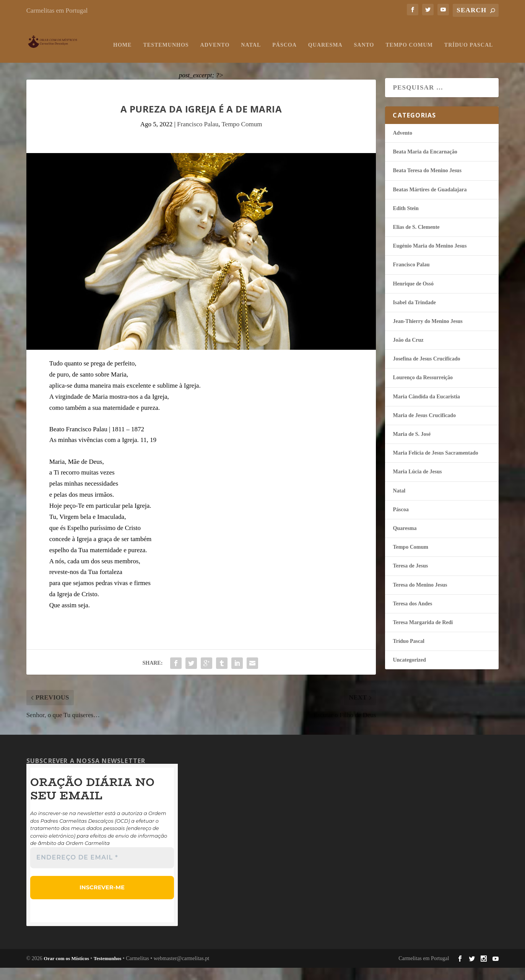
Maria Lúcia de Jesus (417, 485)
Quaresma (244, 58)
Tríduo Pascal (387, 58)
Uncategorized (409, 673)
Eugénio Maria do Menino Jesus (430, 259)
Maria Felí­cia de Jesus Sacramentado (435, 466)
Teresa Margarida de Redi (423, 635)
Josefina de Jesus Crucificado (426, 372)
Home (41, 58)
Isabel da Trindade (414, 316)
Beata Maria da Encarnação (425, 165)
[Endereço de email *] (102, 871)
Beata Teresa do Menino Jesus (427, 183)
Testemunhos (85, 58)
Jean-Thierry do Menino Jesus (427, 334)
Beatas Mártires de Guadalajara (430, 203)
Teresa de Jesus (410, 579)
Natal (170, 58)
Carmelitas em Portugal (57, 11)
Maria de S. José (412, 447)
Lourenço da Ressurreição (423, 391)
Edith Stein (406, 221)
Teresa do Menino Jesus (420, 598)
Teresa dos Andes (412, 617)
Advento (134, 58)
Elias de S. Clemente (416, 240)
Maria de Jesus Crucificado (424, 428)
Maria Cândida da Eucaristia (426, 410)
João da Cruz (408, 353)
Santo (283, 58)
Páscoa (203, 58)
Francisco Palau (198, 137)
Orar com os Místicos (66, 971)
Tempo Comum (328, 58)
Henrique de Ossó (413, 297)
